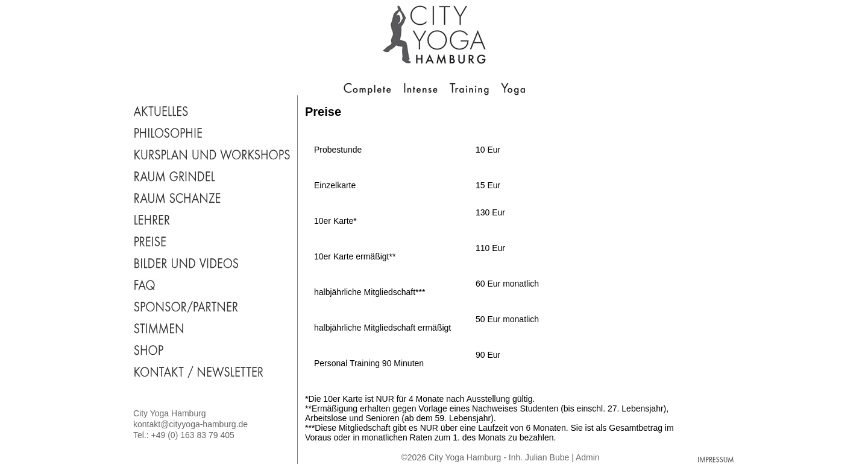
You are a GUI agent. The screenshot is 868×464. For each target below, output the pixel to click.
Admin (588, 457)
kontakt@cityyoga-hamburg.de (190, 424)
